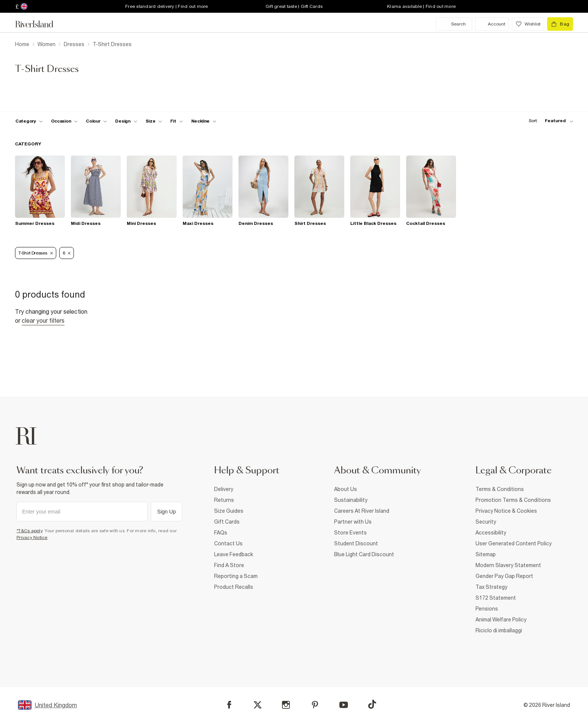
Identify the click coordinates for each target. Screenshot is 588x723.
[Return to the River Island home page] (40, 24)
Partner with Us (353, 522)
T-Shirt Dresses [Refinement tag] (36, 253)
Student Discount (356, 543)
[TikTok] (372, 704)
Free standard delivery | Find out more (167, 6)
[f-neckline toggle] (204, 121)
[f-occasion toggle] (64, 121)
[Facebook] (229, 705)
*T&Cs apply (29, 531)
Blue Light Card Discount (364, 554)
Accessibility (491, 533)
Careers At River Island (362, 511)
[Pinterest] (315, 705)
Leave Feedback (234, 554)
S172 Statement (496, 598)
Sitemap (486, 554)
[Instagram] (286, 705)
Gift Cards (227, 522)
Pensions (487, 609)
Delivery (224, 489)
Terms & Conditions (500, 489)
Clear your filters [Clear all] (43, 320)
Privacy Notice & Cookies (506, 511)
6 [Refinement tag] (67, 253)
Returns (224, 500)
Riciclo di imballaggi (499, 630)
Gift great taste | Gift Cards (294, 6)
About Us (346, 489)
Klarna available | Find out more (421, 6)
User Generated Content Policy (514, 543)
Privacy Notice (32, 537)
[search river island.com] (454, 24)
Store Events (350, 533)
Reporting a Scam (236, 576)
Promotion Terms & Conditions (513, 500)
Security (486, 522)
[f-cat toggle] (29, 121)
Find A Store (229, 565)
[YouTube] (344, 705)
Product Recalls (234, 587)
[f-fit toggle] (176, 121)
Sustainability (351, 500)
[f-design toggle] (126, 121)
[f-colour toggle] (96, 121)
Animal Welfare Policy (501, 620)
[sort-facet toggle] (549, 121)
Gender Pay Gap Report (504, 576)
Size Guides (229, 511)
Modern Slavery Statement (508, 565)
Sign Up (166, 512)
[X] (258, 705)
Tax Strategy (491, 587)
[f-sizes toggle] (154, 121)
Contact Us (228, 543)
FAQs (221, 533)
